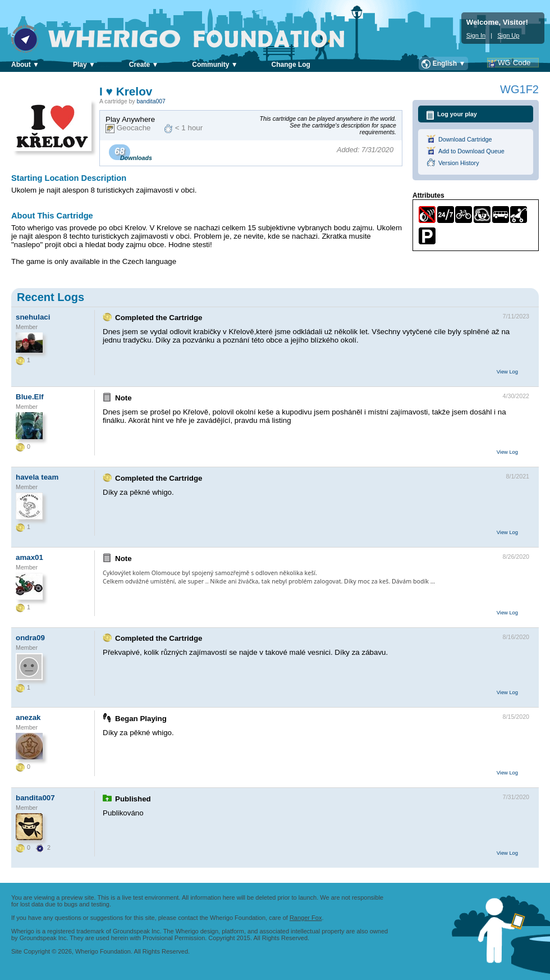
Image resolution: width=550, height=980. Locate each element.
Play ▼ (84, 65)
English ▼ (449, 63)
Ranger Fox (306, 918)
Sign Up (508, 35)
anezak (28, 717)
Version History (459, 163)
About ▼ (25, 65)
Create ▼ (144, 65)
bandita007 (151, 101)
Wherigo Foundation (185, 39)
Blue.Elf (30, 397)
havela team (37, 477)
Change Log (291, 65)
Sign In (476, 35)
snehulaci (33, 317)
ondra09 (30, 638)
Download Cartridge (465, 139)
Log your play (457, 114)
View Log (507, 372)
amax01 (29, 557)
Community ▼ (215, 65)
